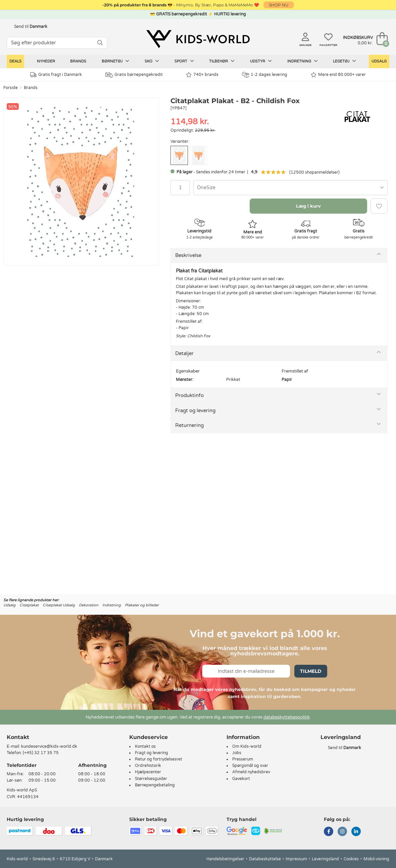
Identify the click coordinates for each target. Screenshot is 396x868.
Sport (184, 61)
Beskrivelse (188, 255)
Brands (78, 61)
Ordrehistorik (148, 766)
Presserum (243, 759)
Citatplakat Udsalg (59, 605)
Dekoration (89, 605)
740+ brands (202, 75)
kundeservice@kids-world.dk (49, 746)
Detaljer (184, 353)
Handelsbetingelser (225, 859)
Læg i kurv (308, 206)
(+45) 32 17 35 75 (41, 753)
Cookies (351, 859)
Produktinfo (189, 395)
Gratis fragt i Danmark (56, 75)
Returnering (189, 425)
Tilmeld (311, 671)
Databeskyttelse (265, 859)
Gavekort (241, 779)
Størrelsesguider (151, 779)
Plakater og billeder (142, 605)
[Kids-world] (198, 39)
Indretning (303, 61)
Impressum (296, 859)
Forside (11, 88)
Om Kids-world (247, 746)
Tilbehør (222, 61)
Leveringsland (325, 859)
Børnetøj (115, 61)
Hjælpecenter (148, 772)
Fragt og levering (195, 410)
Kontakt (18, 737)
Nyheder (46, 61)
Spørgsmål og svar (250, 766)
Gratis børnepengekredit (134, 75)
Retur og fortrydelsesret (159, 759)
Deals (15, 61)
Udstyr (261, 61)
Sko (152, 61)
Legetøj (344, 61)
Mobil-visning (376, 859)
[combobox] (290, 188)
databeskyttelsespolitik (287, 717)
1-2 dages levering (265, 75)
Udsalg (379, 61)
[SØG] (100, 43)
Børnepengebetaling (155, 785)
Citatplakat (29, 605)
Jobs (237, 753)
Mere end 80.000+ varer (338, 75)
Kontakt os (145, 746)
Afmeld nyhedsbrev (251, 772)
